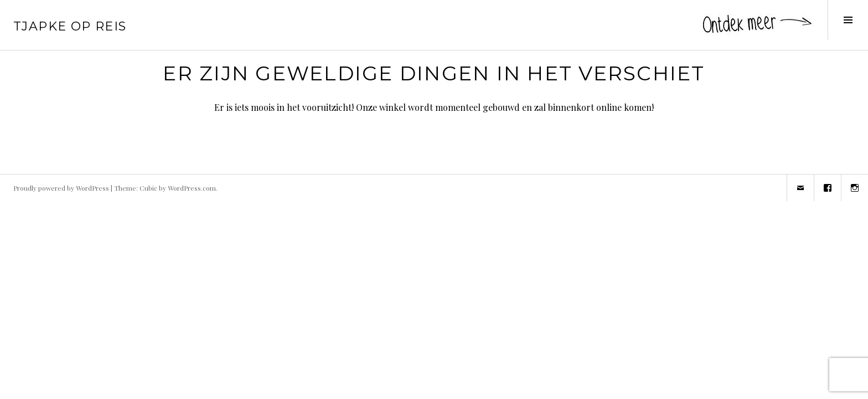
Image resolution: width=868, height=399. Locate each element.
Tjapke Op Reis (70, 26)
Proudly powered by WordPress (61, 188)
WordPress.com (192, 188)
